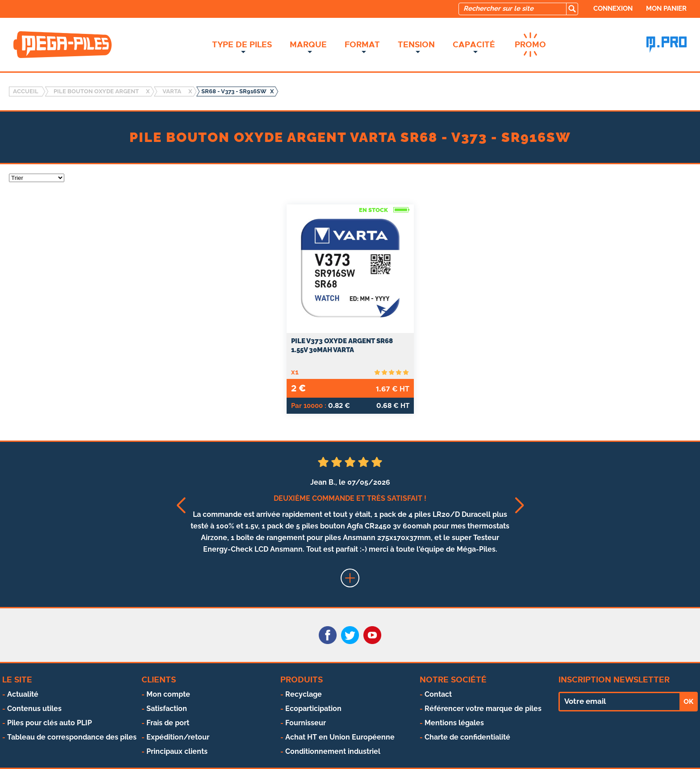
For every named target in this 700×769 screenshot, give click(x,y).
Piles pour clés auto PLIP (50, 723)
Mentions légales (454, 723)
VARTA (172, 91)
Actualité (23, 694)
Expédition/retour (178, 737)
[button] (181, 505)
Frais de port (168, 723)
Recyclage (304, 694)
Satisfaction (167, 709)
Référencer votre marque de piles (483, 709)
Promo (530, 45)
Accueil (26, 91)
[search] (572, 9)
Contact (438, 694)
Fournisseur (306, 723)
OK (688, 702)
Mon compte (168, 694)
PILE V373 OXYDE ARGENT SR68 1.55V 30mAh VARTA (342, 345)
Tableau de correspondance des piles (72, 737)
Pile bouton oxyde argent (96, 91)
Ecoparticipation (313, 709)
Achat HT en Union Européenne (340, 737)
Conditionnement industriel (333, 751)
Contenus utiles (34, 709)
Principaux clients (177, 751)
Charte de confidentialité (467, 737)
